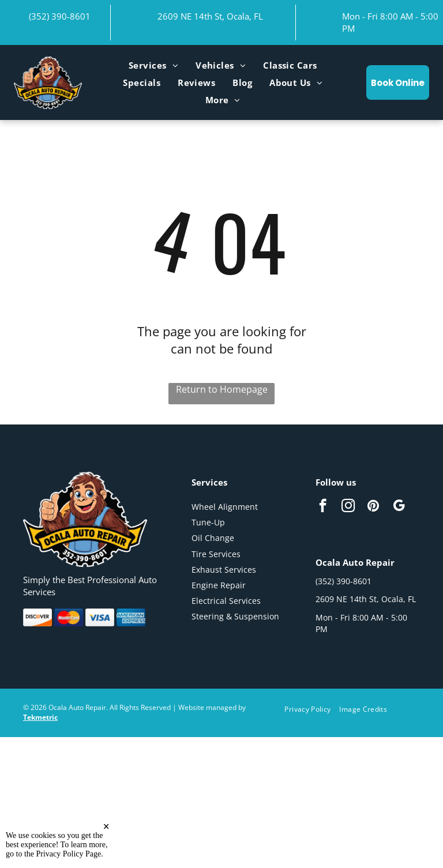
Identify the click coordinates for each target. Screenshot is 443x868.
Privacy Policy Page (69, 860)
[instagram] (348, 507)
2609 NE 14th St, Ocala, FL (210, 16)
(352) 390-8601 (60, 16)
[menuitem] (153, 65)
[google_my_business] (399, 507)
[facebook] (323, 507)
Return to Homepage (222, 389)
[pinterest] (373, 507)
